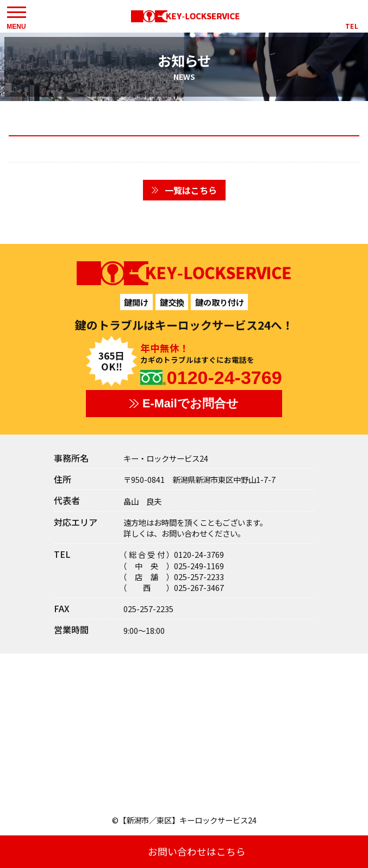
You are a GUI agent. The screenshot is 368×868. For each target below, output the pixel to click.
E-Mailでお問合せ (191, 403)
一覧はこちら (191, 190)
